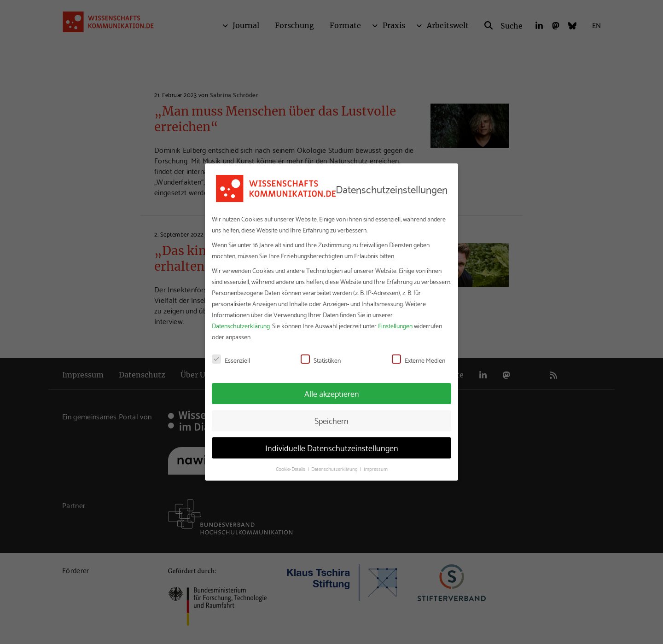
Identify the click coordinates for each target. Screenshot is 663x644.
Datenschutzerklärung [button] (335, 469)
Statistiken (321, 360)
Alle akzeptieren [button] (332, 393)
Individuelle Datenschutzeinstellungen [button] (332, 447)
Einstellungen (395, 325)
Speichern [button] (331, 420)
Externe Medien (419, 360)
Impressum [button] (376, 469)
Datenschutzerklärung (241, 325)
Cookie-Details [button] (291, 469)
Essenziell (231, 360)
